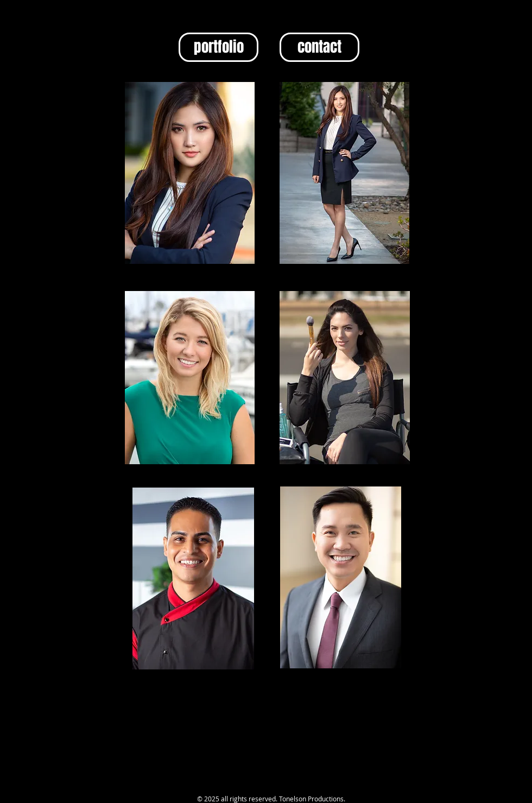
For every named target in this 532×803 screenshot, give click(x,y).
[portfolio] (218, 47)
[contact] (319, 47)
